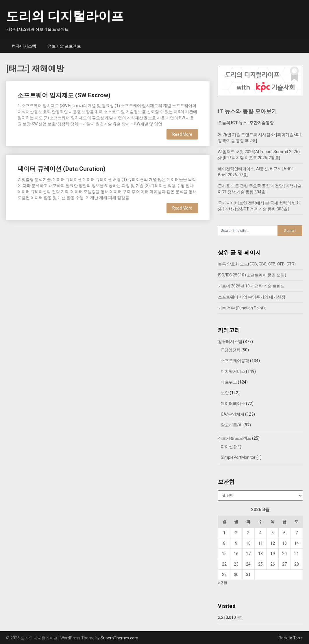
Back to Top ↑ (291, 638)
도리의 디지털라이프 (65, 16)
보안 (225, 393)
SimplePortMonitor (238, 457)
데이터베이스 (233, 403)
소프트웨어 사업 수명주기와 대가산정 (252, 297)
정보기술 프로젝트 (64, 46)
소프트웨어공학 (235, 361)
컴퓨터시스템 (24, 46)
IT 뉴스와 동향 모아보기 (247, 111)
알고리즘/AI (232, 425)
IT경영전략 (231, 350)
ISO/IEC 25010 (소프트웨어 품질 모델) (252, 275)
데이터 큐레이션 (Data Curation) (62, 169)
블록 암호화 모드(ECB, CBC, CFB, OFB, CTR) (257, 264)
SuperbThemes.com (119, 638)
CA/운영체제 (233, 414)
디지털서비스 (233, 371)
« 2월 (223, 583)
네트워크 (229, 382)
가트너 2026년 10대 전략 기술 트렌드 (251, 286)
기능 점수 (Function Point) (241, 308)
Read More (182, 134)
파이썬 (227, 447)
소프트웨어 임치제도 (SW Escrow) (64, 95)
